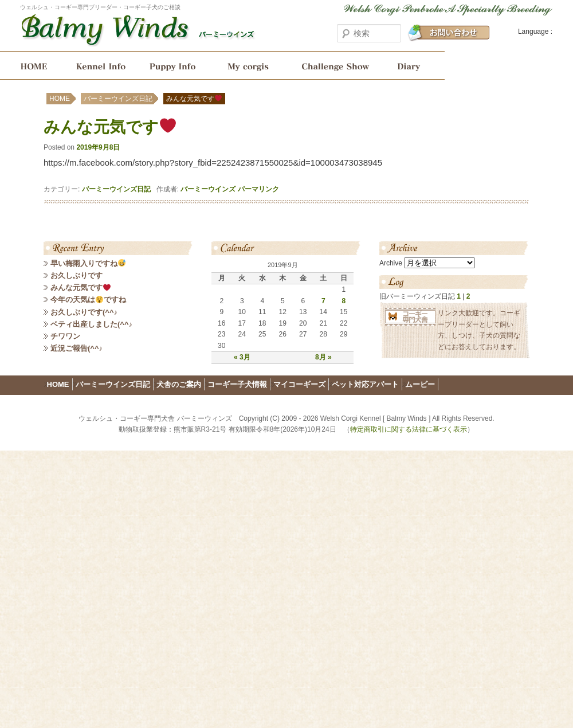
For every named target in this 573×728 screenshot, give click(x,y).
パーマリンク (258, 189)
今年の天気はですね (88, 300)
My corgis (248, 65)
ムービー (420, 384)
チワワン (65, 336)
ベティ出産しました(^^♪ (91, 324)
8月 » (323, 357)
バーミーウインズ (208, 189)
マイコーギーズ (299, 384)
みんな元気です (81, 287)
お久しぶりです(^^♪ (84, 312)
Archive (391, 263)
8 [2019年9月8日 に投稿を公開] (344, 301)
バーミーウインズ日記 (413, 65)
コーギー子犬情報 (174, 65)
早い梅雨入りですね (88, 263)
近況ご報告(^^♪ (76, 348)
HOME (30, 65)
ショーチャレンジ (334, 65)
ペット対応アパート (365, 384)
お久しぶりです (76, 275)
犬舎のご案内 (99, 65)
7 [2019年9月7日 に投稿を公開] (323, 301)
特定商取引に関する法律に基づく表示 (409, 429)
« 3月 (242, 357)
